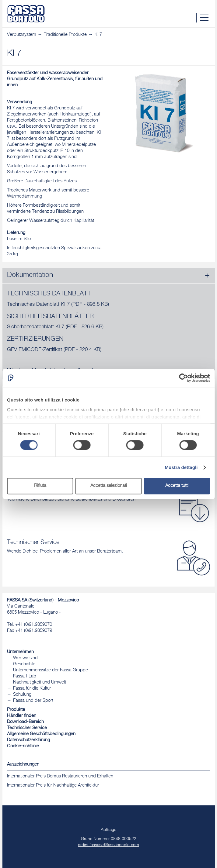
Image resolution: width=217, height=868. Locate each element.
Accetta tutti (177, 486)
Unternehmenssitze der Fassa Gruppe (51, 670)
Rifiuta (40, 486)
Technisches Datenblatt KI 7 (58, 305)
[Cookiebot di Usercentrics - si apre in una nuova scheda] (183, 378)
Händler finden (22, 716)
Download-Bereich (25, 722)
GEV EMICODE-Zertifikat (54, 350)
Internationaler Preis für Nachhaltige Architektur (53, 785)
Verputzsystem (22, 35)
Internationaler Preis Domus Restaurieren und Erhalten (60, 776)
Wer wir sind (25, 658)
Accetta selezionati (109, 486)
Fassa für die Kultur (32, 689)
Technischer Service (27, 728)
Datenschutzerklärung (28, 740)
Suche (191, 18)
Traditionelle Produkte (65, 35)
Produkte (16, 710)
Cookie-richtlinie (23, 746)
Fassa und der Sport (33, 701)
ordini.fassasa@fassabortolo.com (108, 845)
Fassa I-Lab (25, 676)
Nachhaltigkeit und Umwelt (40, 682)
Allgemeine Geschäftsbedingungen (41, 734)
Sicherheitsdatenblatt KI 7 (55, 327)
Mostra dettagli (181, 467)
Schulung (22, 695)
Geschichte (24, 664)
